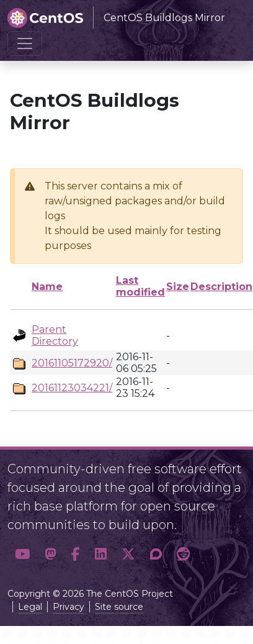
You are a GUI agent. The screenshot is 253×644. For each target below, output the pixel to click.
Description (221, 287)
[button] (22, 555)
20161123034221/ (72, 388)
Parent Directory (55, 335)
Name (47, 287)
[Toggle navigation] (25, 43)
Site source (119, 607)
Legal (30, 607)
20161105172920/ (72, 363)
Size (178, 287)
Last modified (140, 286)
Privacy (69, 607)
